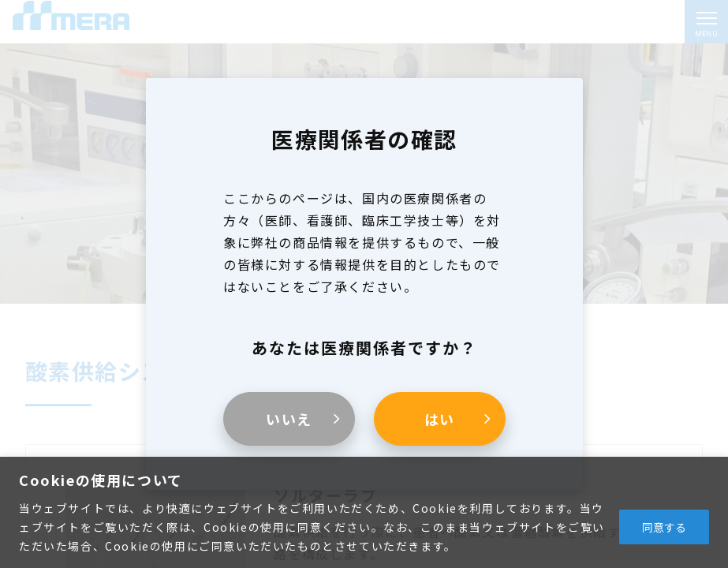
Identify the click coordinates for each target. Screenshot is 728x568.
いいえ (288, 419)
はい (439, 419)
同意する (664, 527)
